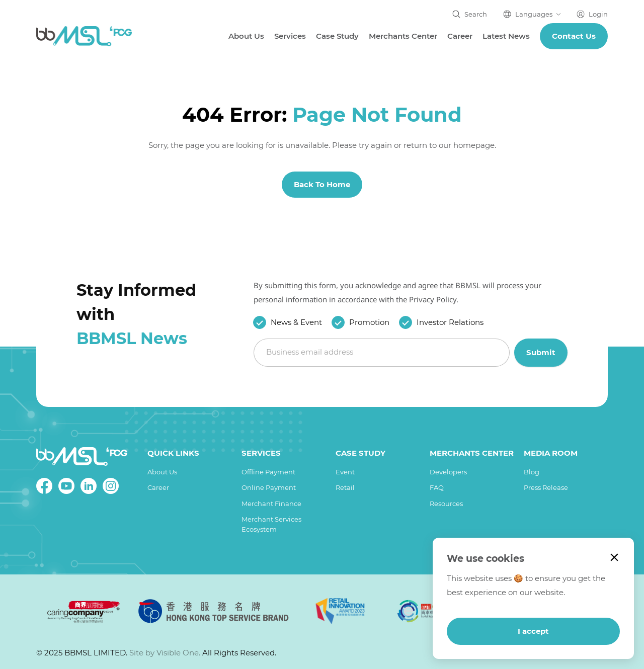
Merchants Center (403, 36)
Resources (446, 504)
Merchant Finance (271, 504)
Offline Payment (268, 472)
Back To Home (322, 184)
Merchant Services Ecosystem (271, 524)
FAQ (437, 487)
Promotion (369, 322)
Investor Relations (450, 322)
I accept (533, 631)
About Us (246, 36)
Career (460, 36)
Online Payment (269, 487)
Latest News (506, 36)
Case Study (337, 36)
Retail (345, 487)
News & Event (296, 322)
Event (345, 472)
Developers (448, 472)
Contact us (574, 36)
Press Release (546, 487)
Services (290, 36)
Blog (532, 472)
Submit (541, 352)
